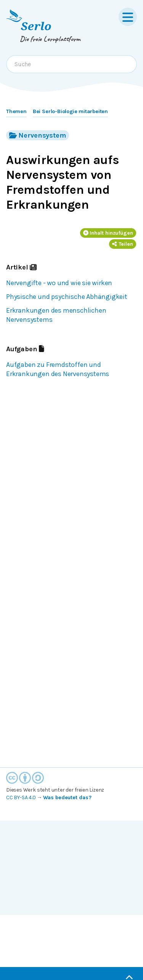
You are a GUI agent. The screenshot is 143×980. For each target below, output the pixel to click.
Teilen (123, 244)
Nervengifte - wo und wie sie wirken (59, 283)
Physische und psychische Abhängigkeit (67, 297)
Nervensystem (38, 135)
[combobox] (71, 64)
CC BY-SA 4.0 (21, 797)
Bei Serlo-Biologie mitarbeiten (70, 111)
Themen (16, 111)
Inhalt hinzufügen (108, 233)
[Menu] (128, 17)
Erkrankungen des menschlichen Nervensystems (56, 315)
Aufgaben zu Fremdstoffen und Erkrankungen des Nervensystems (58, 369)
